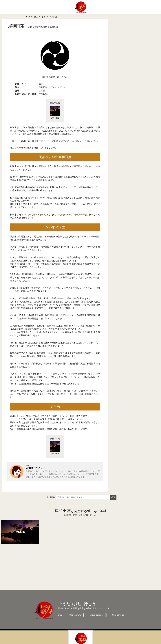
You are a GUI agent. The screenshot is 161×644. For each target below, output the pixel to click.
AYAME (30, 468)
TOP (28, 17)
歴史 (36, 17)
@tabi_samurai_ (75, 615)
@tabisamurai (118, 615)
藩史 (44, 17)
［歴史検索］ (50, 497)
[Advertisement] (75, 563)
